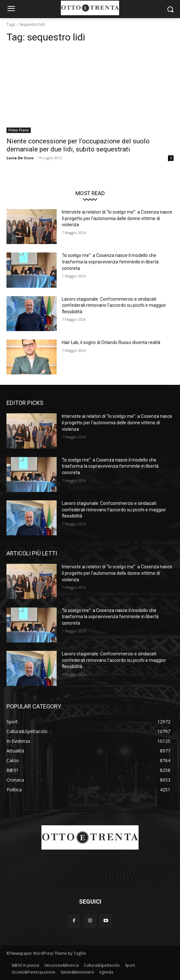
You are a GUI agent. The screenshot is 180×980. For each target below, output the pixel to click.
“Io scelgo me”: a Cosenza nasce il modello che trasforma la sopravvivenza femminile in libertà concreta (110, 262)
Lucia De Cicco (20, 158)
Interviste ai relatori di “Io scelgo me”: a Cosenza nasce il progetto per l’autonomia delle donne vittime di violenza (117, 218)
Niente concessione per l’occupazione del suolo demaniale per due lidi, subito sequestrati (78, 145)
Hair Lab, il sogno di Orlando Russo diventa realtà (111, 342)
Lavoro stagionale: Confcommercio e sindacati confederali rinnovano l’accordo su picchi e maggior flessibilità (114, 305)
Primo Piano (19, 130)
